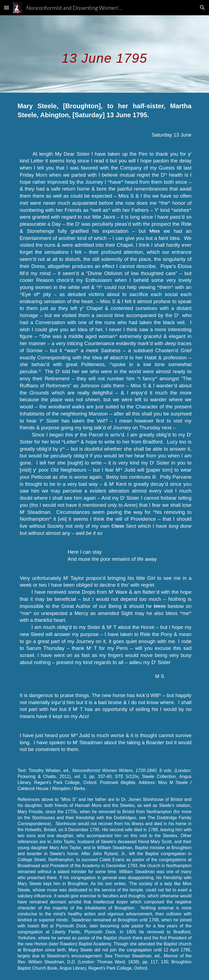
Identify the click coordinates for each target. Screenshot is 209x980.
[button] (7, 7)
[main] (104, 54)
